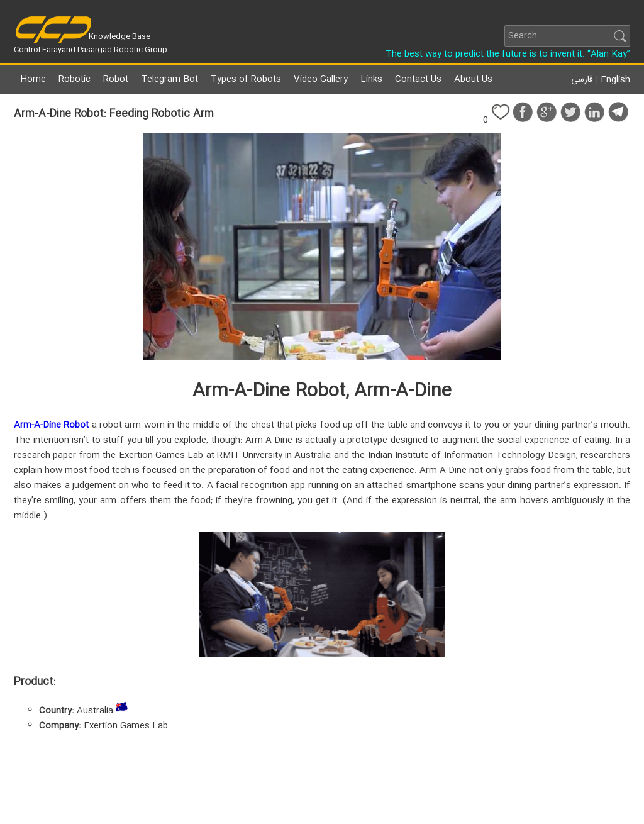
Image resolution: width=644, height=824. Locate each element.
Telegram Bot (169, 79)
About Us (473, 79)
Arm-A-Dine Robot (51, 425)
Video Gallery (321, 79)
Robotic (75, 79)
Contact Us (418, 79)
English (615, 80)
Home (33, 79)
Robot (116, 79)
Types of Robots (246, 79)
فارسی (582, 80)
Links (371, 79)
